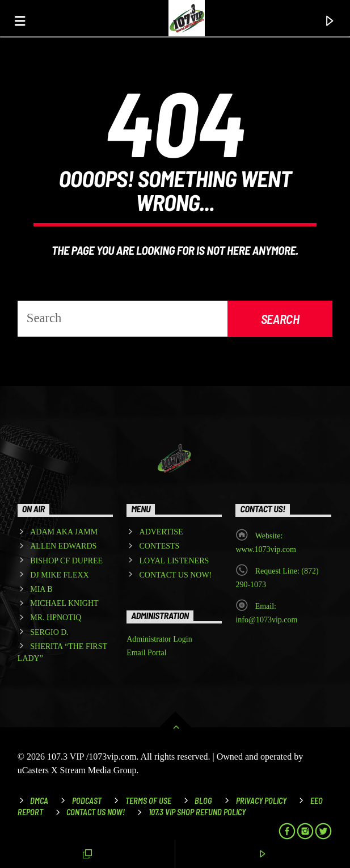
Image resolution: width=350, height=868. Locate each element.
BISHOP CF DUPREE (66, 561)
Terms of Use (148, 801)
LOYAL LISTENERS (174, 561)
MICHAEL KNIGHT (64, 603)
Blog (203, 801)
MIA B (41, 589)
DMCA (39, 801)
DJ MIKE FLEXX (59, 575)
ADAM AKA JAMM (64, 532)
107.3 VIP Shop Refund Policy (197, 812)
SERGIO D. (49, 632)
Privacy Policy (261, 801)
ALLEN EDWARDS (63, 546)
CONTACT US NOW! (176, 575)
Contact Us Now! (96, 812)
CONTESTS (160, 546)
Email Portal (146, 653)
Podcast (87, 801)
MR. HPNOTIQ (56, 618)
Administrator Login (159, 639)
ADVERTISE (161, 532)
